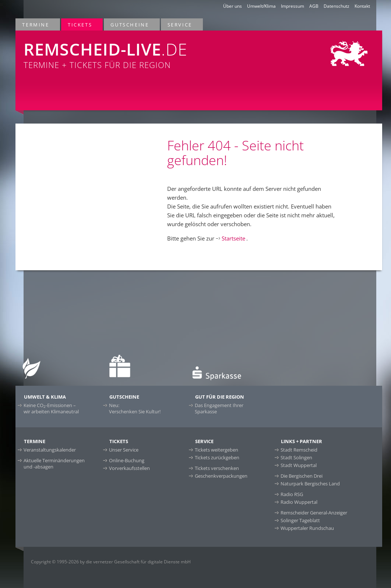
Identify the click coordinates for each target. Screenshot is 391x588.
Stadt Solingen (296, 457)
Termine (36, 24)
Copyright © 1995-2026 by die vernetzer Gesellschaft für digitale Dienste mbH (111, 562)
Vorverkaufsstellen (129, 468)
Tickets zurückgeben (217, 457)
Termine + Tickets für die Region (124, 50)
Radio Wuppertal (299, 502)
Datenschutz (337, 6)
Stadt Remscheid (299, 450)
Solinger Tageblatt (300, 520)
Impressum (293, 6)
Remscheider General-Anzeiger (314, 513)
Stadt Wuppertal (299, 465)
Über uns (233, 6)
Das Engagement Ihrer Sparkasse (219, 408)
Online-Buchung (127, 460)
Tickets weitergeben (216, 450)
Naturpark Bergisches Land (310, 484)
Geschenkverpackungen (221, 476)
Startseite (233, 238)
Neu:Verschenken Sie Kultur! (135, 408)
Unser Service (124, 450)
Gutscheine (130, 24)
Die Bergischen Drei (302, 476)
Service (180, 24)
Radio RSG (292, 494)
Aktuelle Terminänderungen (54, 464)
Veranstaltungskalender (50, 450)
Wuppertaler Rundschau (307, 528)
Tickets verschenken (217, 468)
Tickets (80, 24)
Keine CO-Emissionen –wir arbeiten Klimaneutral (51, 408)
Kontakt (362, 6)
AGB (314, 6)
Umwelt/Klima (261, 6)
